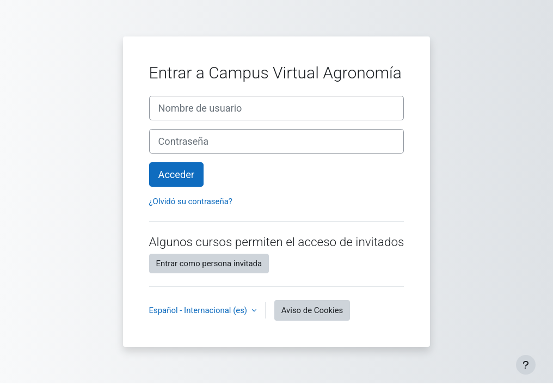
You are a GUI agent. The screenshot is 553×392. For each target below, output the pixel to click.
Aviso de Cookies (312, 310)
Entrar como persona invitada (209, 264)
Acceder (176, 174)
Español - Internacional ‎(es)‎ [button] (199, 310)
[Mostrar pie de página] (526, 365)
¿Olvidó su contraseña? (191, 201)
